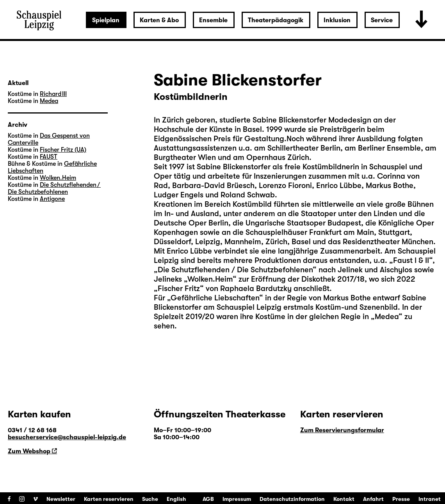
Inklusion (337, 20)
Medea (49, 101)
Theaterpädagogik (276, 20)
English (176, 499)
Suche (150, 499)
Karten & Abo (159, 20)
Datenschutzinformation (292, 499)
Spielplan (106, 20)
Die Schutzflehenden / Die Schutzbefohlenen (54, 188)
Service (382, 20)
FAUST (49, 157)
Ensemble (213, 20)
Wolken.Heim (58, 178)
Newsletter (61, 499)
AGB (208, 499)
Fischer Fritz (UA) (63, 150)
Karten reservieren (109, 499)
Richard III (53, 94)
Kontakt (344, 499)
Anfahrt (373, 499)
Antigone (52, 199)
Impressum (237, 499)
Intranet (430, 499)
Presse (401, 499)
